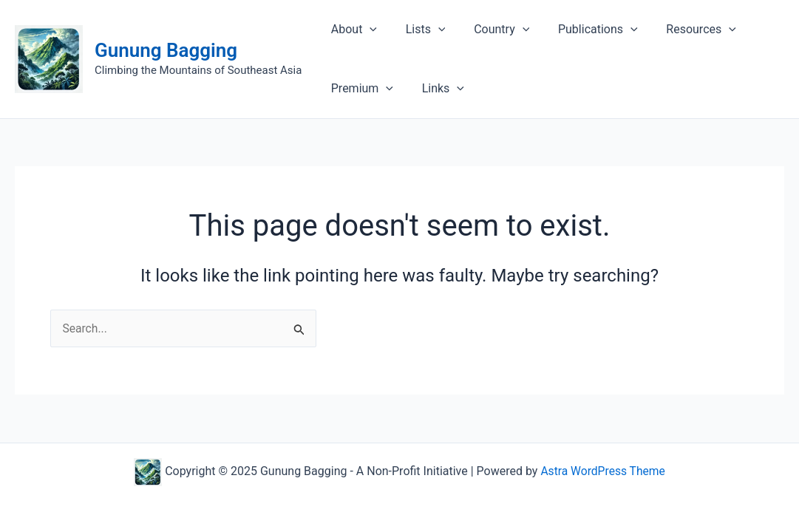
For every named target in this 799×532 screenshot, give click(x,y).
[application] (367, 30)
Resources (679, 30)
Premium (359, 89)
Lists (418, 30)
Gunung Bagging (166, 50)
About (351, 30)
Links (436, 89)
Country (490, 30)
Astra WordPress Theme (602, 471)
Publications (581, 30)
